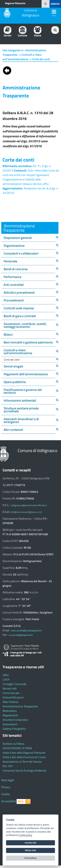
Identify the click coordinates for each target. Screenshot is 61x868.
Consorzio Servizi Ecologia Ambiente (24, 771)
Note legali (8, 780)
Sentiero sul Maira (13, 744)
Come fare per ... (12, 693)
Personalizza (31, 858)
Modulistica (10, 711)
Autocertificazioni (13, 697)
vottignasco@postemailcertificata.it (29, 505)
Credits (5, 794)
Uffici (6, 675)
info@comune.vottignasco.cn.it (26, 512)
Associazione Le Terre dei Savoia (22, 762)
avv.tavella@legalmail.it (21, 635)
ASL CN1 (8, 766)
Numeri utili (10, 688)
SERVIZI (55, 4)
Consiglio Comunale (14, 684)
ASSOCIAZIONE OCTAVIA (17, 748)
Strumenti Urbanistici (15, 720)
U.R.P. (6, 680)
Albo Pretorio (11, 702)
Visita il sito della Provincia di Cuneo (24, 757)
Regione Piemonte (15, 3)
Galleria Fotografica (14, 729)
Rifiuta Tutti (30, 850)
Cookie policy (25, 835)
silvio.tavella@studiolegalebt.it (26, 630)
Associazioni (10, 724)
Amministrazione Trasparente (20, 706)
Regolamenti (10, 715)
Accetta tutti (30, 843)
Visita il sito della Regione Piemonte (24, 753)
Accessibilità (9, 801)
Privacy (6, 787)
